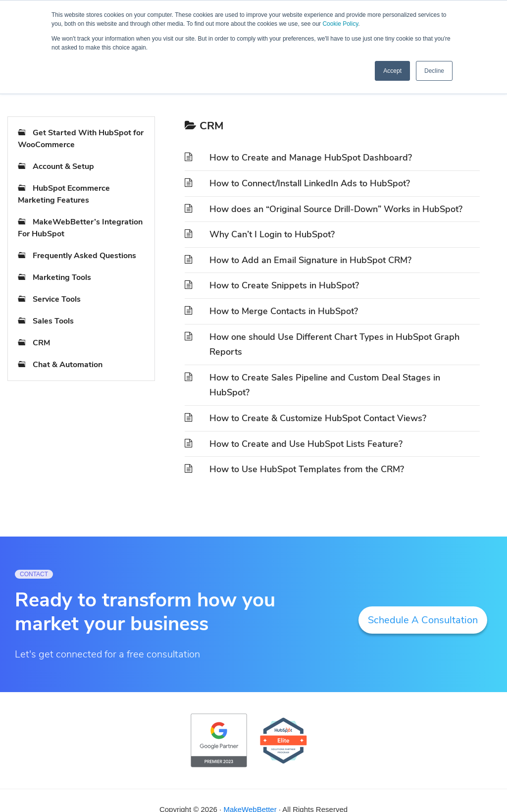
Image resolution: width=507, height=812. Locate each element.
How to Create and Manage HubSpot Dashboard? (311, 158)
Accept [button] (392, 71)
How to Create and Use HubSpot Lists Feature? (306, 444)
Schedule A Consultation (423, 620)
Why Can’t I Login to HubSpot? (272, 234)
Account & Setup (63, 166)
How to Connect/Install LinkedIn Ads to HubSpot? (310, 183)
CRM (41, 343)
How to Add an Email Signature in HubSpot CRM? (310, 260)
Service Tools (57, 299)
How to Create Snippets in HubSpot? (284, 285)
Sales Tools (53, 321)
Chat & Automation (68, 365)
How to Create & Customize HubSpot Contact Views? (318, 418)
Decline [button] (434, 71)
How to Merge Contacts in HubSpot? (284, 311)
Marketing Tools (62, 277)
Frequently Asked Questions (84, 256)
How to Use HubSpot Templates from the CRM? (307, 469)
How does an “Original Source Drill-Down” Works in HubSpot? (336, 209)
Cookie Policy (340, 24)
